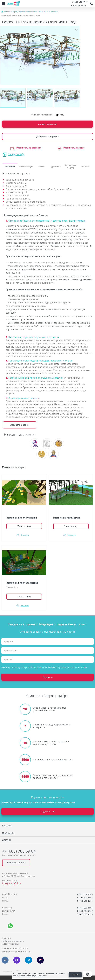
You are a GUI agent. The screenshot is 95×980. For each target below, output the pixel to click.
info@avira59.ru (78, 5)
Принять (75, 975)
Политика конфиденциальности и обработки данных (13, 941)
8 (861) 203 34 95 (85, 908)
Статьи (6, 840)
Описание (10, 166)
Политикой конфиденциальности (33, 976)
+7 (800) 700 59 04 (79, 2)
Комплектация (26, 166)
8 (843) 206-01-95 (85, 914)
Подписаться (47, 811)
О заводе (8, 833)
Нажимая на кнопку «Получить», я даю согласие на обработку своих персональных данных (45, 667)
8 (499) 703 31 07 (85, 898)
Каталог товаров (11, 12)
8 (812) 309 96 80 (85, 894)
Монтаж (85, 166)
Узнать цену (24, 526)
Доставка (56, 166)
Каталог (7, 826)
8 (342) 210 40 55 (85, 901)
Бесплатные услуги (70, 166)
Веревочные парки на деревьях (46, 12)
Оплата (42, 166)
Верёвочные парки (26, 12)
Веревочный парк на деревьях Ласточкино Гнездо (21, 15)
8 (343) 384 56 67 (85, 911)
